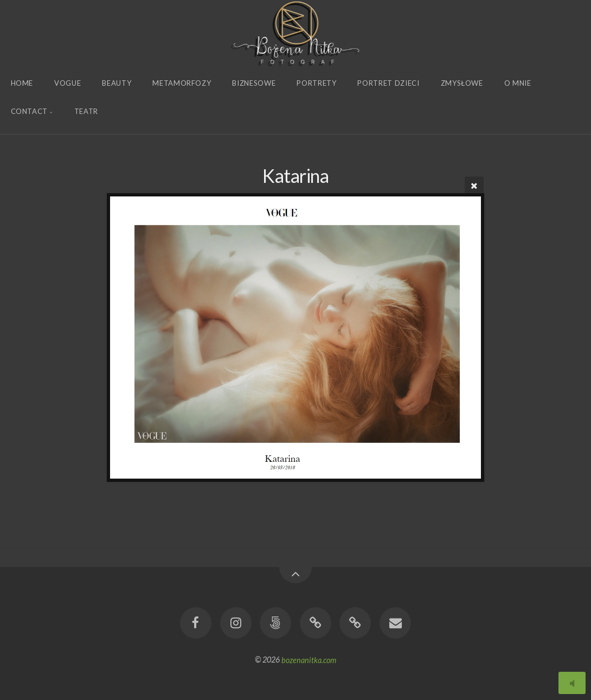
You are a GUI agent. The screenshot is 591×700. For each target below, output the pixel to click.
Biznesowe (254, 83)
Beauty (117, 83)
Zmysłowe (462, 83)
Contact (30, 111)
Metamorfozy (182, 83)
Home (22, 83)
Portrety (316, 83)
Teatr (86, 111)
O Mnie (518, 83)
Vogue (68, 83)
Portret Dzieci (388, 83)
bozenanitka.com (309, 660)
